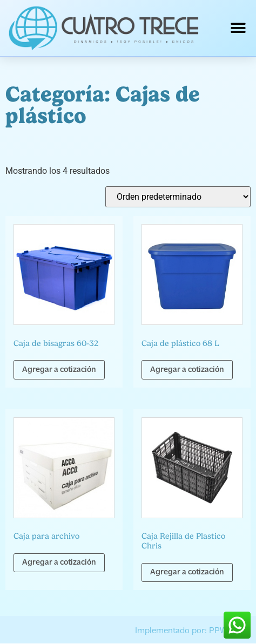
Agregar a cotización (59, 370)
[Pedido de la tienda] (178, 197)
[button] (238, 28)
